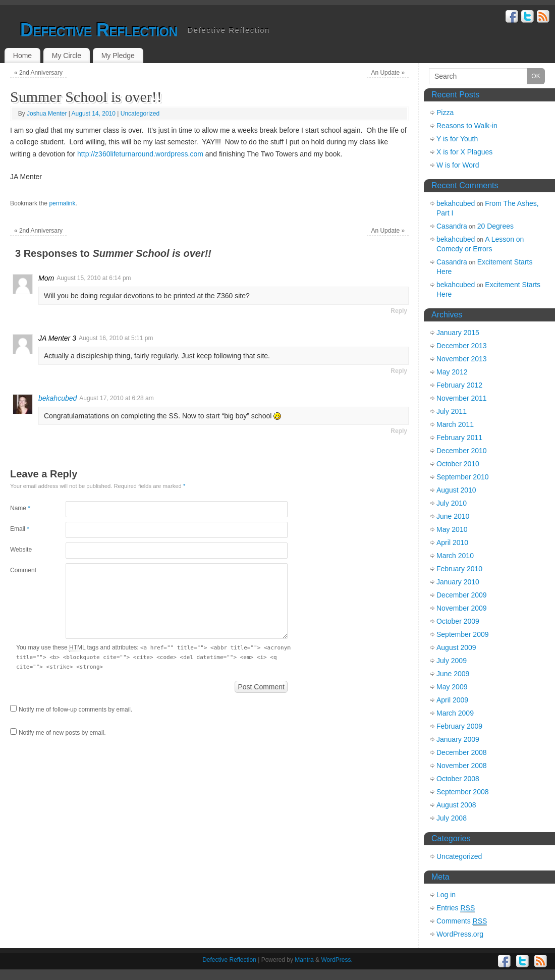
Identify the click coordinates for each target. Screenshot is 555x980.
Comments (462, 921)
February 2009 (459, 726)
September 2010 (463, 477)
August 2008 (456, 805)
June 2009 (453, 674)
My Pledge (118, 56)
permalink (62, 203)
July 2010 (452, 503)
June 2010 (453, 516)
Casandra (452, 226)
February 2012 (459, 385)
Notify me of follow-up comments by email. (75, 710)
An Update (388, 73)
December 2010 (462, 451)
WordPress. (337, 960)
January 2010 (458, 582)
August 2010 (456, 490)
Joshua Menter (47, 114)
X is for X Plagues (464, 152)
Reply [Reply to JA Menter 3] (399, 371)
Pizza (445, 113)
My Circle (67, 56)
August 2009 (456, 647)
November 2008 (462, 766)
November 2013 (462, 359)
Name (20, 508)
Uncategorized (140, 114)
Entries (456, 908)
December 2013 (462, 346)
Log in (446, 895)
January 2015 (458, 333)
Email (20, 529)
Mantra (304, 960)
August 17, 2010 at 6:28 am (116, 398)
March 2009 (455, 713)
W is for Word (458, 165)
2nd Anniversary (38, 73)
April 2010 (452, 542)
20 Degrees (495, 226)
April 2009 (452, 700)
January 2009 (458, 739)
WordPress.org (460, 934)
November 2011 (462, 398)
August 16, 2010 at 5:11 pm (116, 338)
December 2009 (462, 595)
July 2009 (452, 661)
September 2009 (463, 634)
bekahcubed (58, 398)
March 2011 (455, 424)
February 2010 (459, 569)
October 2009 (458, 621)
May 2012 (452, 372)
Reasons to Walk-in (467, 126)
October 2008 (458, 779)
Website (21, 550)
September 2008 (463, 792)
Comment (23, 570)
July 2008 (452, 818)
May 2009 (452, 687)
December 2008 (462, 752)
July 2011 (452, 411)
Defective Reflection (99, 30)
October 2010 (458, 464)
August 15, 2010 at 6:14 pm (94, 278)
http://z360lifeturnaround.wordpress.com (140, 154)
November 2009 (462, 608)
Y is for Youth (457, 139)
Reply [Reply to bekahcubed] (399, 431)
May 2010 (452, 529)
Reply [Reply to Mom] (399, 311)
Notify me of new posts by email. (62, 733)
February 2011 (459, 438)
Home (22, 56)
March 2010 (455, 556)
